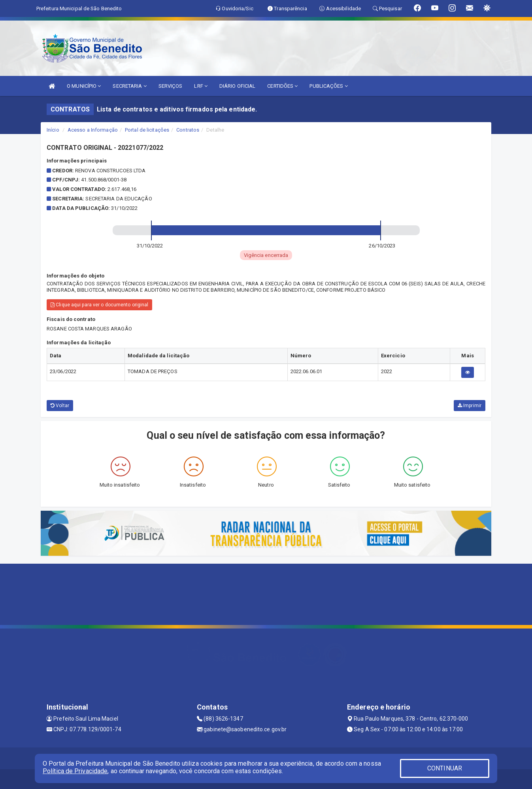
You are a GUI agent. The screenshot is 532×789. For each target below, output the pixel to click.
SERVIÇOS (171, 86)
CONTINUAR (445, 768)
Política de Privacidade (75, 771)
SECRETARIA (129, 86)
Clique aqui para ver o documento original (99, 305)
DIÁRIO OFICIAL (237, 86)
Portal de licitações (147, 130)
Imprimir (470, 406)
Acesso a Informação (93, 130)
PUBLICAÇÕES (328, 86)
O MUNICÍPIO (84, 86)
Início (53, 130)
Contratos (188, 130)
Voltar (60, 406)
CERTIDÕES (282, 86)
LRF (201, 86)
